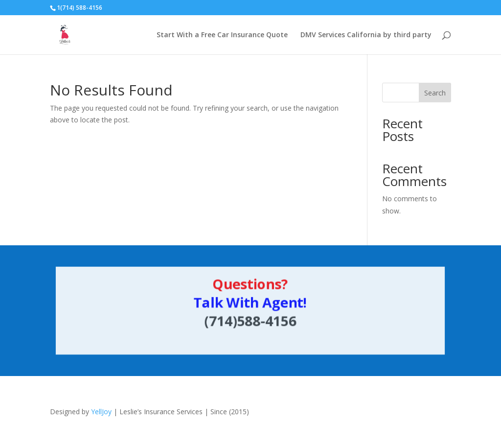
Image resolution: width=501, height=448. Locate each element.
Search (435, 93)
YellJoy (101, 412)
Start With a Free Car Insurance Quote (222, 35)
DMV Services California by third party (366, 35)
